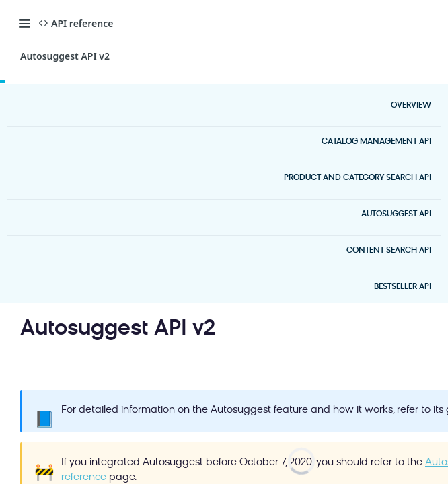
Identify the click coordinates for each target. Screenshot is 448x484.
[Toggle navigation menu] (24, 23)
